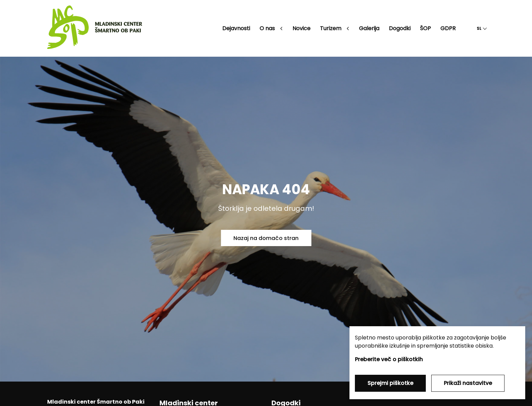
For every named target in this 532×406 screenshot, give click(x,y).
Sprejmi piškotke (390, 383)
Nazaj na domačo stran (266, 238)
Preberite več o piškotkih (389, 359)
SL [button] (479, 28)
